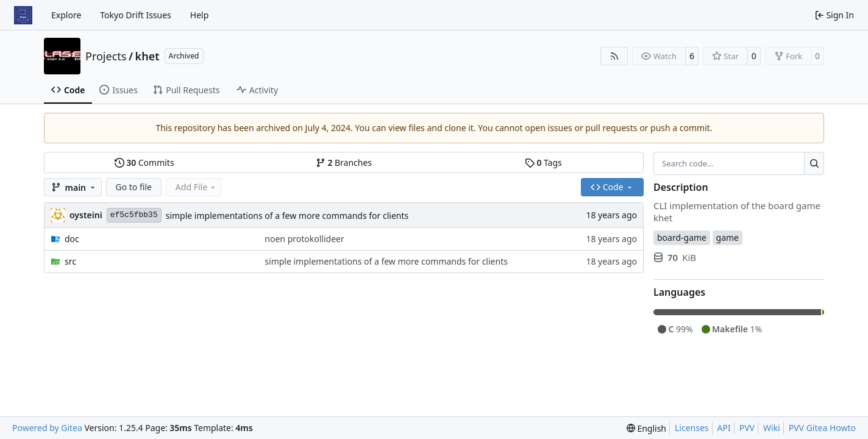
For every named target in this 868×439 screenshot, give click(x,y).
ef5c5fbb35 (134, 215)
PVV (747, 428)
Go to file (134, 187)
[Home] (23, 15)
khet (148, 56)
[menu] (646, 428)
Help (200, 15)
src (70, 261)
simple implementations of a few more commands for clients (287, 216)
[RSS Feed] (614, 56)
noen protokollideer (304, 239)
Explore (66, 15)
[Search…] (814, 163)
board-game (682, 237)
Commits (144, 162)
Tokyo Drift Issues (136, 15)
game (727, 237)
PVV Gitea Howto (822, 428)
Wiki (772, 428)
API (724, 428)
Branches (344, 162)
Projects (106, 56)
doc (72, 239)
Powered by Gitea (47, 428)
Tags (543, 162)
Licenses (692, 428)
